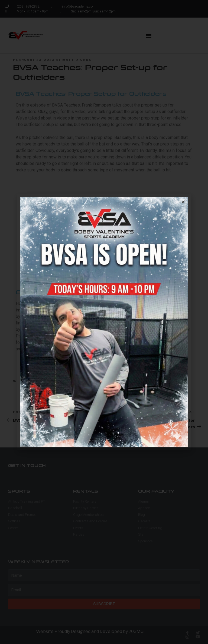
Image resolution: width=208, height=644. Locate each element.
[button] (183, 202)
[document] (104, 322)
